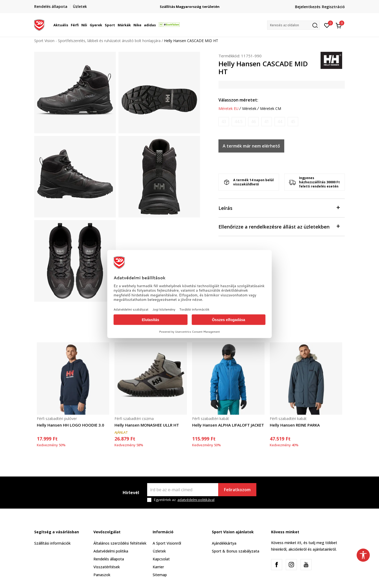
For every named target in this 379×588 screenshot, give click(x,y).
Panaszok (102, 575)
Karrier (158, 567)
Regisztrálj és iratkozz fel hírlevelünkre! (186, 5)
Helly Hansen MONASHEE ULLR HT (147, 425)
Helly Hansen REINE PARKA (295, 425)
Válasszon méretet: (238, 100)
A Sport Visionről (167, 543)
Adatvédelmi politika (111, 551)
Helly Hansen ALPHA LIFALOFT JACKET (228, 425)
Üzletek (159, 551)
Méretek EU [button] (228, 109)
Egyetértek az (184, 500)
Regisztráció (333, 7)
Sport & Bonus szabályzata (236, 551)
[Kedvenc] (327, 25)
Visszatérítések (107, 567)
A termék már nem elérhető (251, 146)
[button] (293, 25)
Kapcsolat (161, 559)
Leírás (279, 208)
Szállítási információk (52, 543)
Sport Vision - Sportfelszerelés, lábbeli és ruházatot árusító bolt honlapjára (97, 41)
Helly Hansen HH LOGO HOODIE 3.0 (71, 425)
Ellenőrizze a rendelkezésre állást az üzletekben (279, 226)
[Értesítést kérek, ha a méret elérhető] (224, 122)
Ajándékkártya (224, 543)
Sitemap (160, 575)
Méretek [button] (249, 109)
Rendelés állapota (109, 559)
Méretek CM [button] (271, 109)
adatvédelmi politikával (196, 500)
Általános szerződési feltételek (120, 543)
